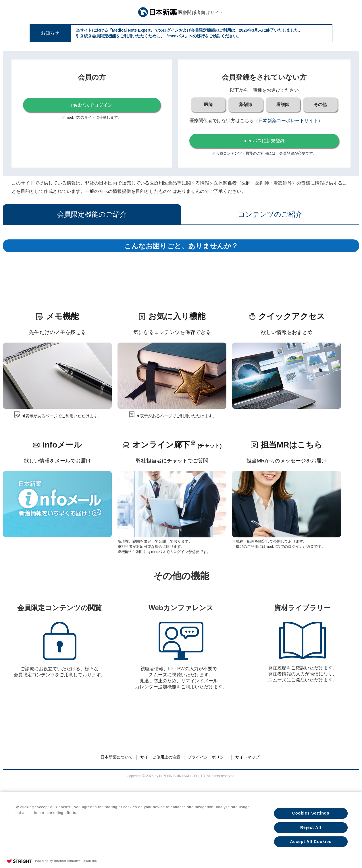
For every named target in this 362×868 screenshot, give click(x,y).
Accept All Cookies (311, 841)
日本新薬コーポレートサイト (288, 121)
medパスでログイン (92, 105)
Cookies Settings (311, 812)
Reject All (311, 827)
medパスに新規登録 (264, 141)
